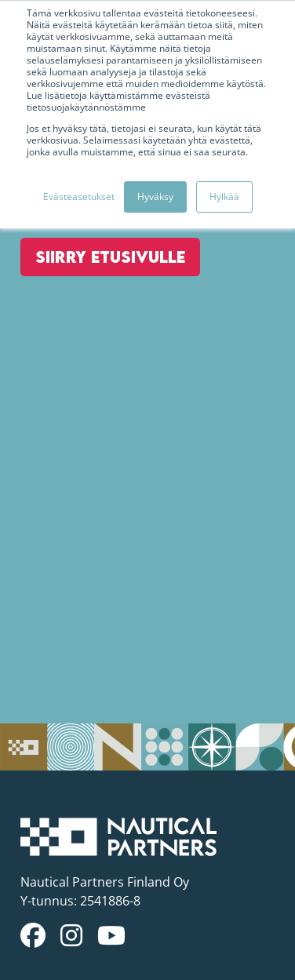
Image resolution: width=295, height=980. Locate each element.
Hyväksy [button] (155, 197)
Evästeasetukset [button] (79, 197)
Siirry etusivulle (110, 257)
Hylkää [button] (224, 197)
